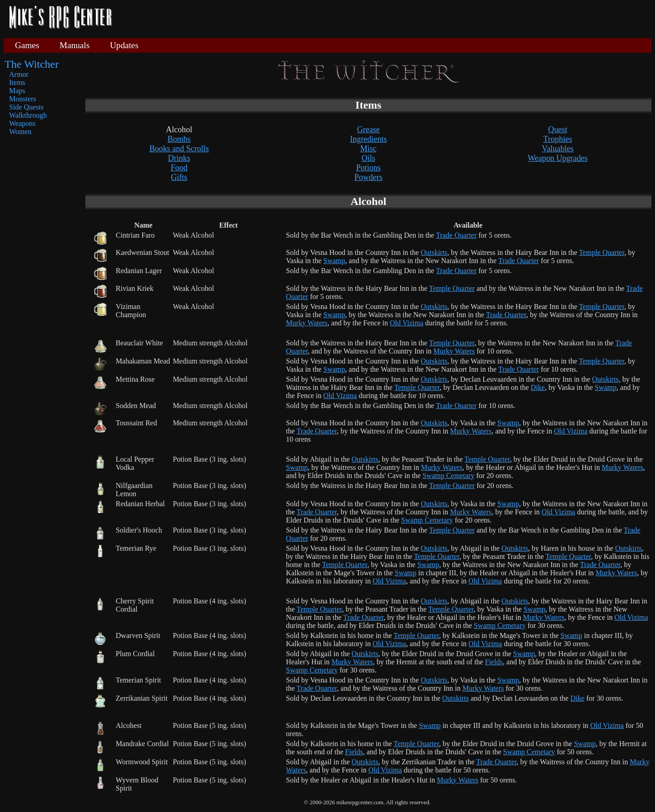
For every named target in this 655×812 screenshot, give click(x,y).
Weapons (22, 123)
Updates (124, 45)
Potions (368, 168)
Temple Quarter (601, 252)
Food (179, 168)
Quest (558, 130)
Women (20, 132)
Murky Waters (307, 323)
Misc (368, 149)
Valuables (558, 149)
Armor (19, 74)
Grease (368, 130)
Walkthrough (28, 115)
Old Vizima (407, 323)
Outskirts (434, 252)
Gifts (179, 177)
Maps (17, 91)
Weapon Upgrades (558, 158)
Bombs (179, 139)
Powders (368, 177)
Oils (368, 158)
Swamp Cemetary (448, 476)
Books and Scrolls (179, 149)
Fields (494, 662)
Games (27, 45)
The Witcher (32, 64)
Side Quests (26, 107)
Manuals (74, 45)
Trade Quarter (457, 235)
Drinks (179, 158)
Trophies (558, 139)
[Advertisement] (385, 18)
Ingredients (368, 139)
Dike (538, 387)
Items (17, 82)
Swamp (334, 261)
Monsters (23, 99)
